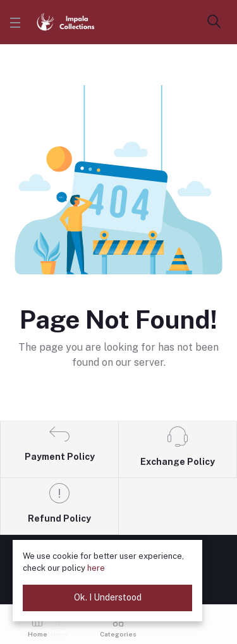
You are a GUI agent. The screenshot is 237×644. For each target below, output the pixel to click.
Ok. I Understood (108, 597)
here (96, 568)
